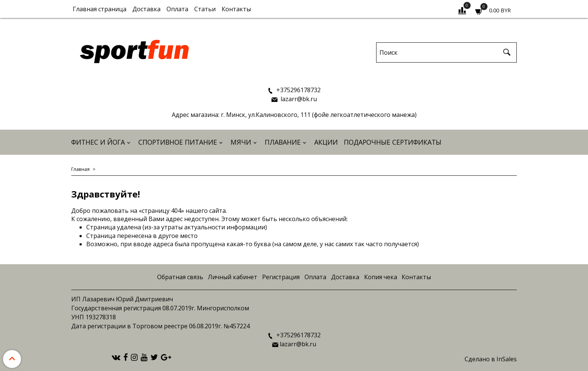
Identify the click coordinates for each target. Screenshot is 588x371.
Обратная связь (180, 277)
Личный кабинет (232, 277)
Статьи (205, 9)
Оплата (177, 9)
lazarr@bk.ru (298, 99)
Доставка (146, 9)
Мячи (241, 142)
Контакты (236, 9)
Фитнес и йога (98, 142)
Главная (80, 169)
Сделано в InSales (491, 359)
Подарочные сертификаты (393, 142)
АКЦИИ (326, 142)
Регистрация (281, 277)
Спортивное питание (178, 142)
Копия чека (381, 277)
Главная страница (100, 9)
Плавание (283, 142)
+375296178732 (298, 90)
